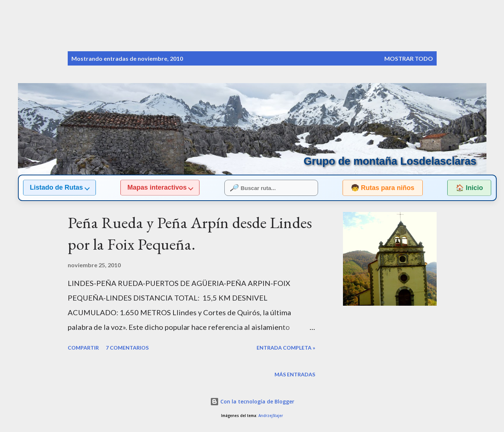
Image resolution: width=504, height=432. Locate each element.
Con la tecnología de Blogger (252, 401)
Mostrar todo (409, 58)
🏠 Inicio (469, 188)
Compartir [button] (83, 348)
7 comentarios (127, 348)
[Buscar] (402, 21)
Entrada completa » (286, 348)
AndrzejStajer (271, 416)
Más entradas (295, 374)
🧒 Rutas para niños (376, 188)
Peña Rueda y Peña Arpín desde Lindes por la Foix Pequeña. (190, 233)
